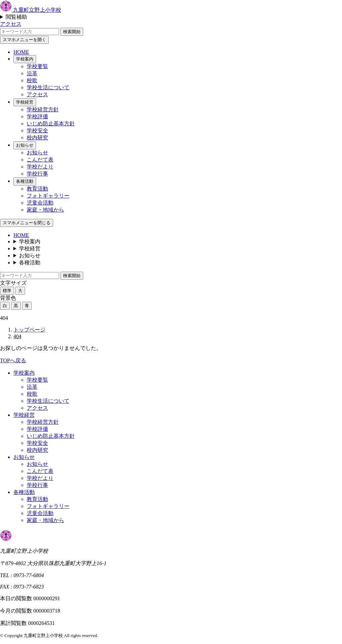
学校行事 (37, 174)
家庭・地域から (45, 210)
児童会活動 (40, 203)
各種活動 (25, 181)
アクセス (11, 24)
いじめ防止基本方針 (51, 123)
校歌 (32, 80)
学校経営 (25, 102)
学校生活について (48, 87)
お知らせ (25, 145)
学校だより (40, 167)
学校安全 (37, 131)
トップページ (29, 330)
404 (17, 336)
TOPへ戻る (13, 360)
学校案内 (25, 59)
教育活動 (37, 189)
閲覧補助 (16, 17)
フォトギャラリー (48, 196)
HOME (21, 52)
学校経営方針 (43, 109)
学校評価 (37, 116)
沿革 (32, 73)
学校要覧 (37, 66)
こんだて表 (40, 160)
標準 (7, 291)
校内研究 (37, 138)
